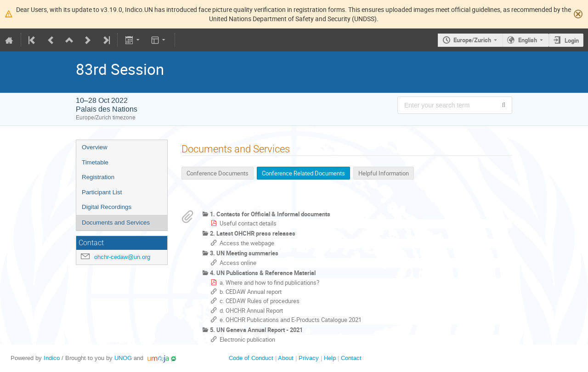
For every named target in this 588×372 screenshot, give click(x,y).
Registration (98, 177)
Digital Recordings (107, 207)
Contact (351, 358)
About (286, 358)
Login (572, 40)
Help (330, 358)
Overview (95, 147)
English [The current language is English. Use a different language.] (528, 40)
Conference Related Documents (303, 173)
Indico (52, 358)
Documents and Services (116, 223)
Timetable (95, 162)
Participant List (102, 192)
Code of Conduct (251, 358)
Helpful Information (384, 173)
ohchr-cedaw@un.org (122, 257)
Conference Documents (218, 173)
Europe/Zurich (472, 40)
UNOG (123, 358)
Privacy (309, 358)
